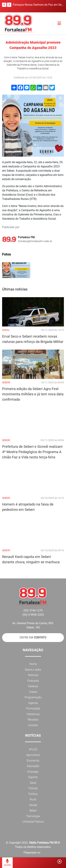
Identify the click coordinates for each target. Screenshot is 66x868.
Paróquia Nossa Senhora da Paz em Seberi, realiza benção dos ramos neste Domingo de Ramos (38, 5)
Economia (33, 761)
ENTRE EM (33, 637)
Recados (33, 720)
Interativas (33, 714)
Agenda (33, 703)
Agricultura (33, 755)
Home (33, 664)
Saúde (33, 805)
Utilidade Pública (33, 822)
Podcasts (33, 681)
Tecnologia (33, 816)
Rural (33, 799)
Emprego (33, 772)
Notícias (33, 675)
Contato (33, 725)
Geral (33, 783)
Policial (33, 788)
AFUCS (33, 749)
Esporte (33, 777)
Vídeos (33, 692)
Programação (33, 697)
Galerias (33, 686)
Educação (33, 766)
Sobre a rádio (33, 670)
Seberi (33, 811)
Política (33, 794)
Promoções (33, 708)
